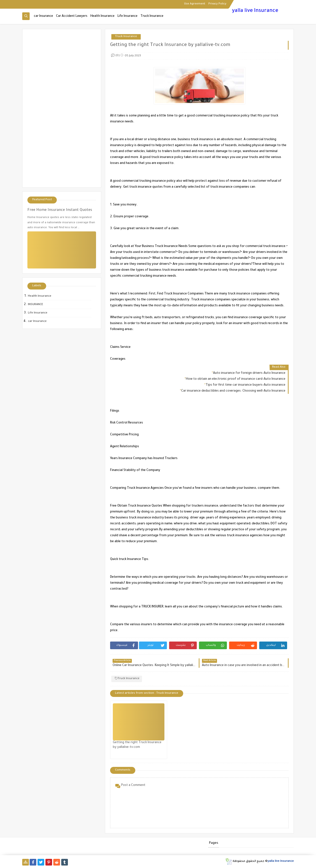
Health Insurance (102, 16)
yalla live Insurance (255, 11)
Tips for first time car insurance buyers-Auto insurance (246, 385)
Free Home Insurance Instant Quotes (60, 210)
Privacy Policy (217, 4)
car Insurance (43, 16)
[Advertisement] (62, 108)
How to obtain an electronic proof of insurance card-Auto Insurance (236, 379)
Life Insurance (128, 16)
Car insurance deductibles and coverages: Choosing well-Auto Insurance (233, 391)
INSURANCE (36, 305)
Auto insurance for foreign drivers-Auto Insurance (249, 373)
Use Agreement (195, 4)
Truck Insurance (152, 16)
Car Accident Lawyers (72, 16)
